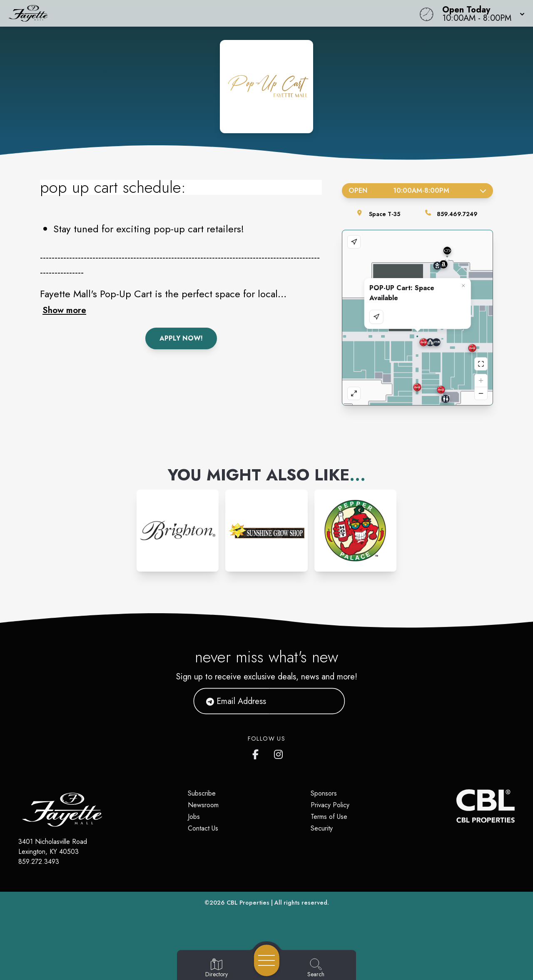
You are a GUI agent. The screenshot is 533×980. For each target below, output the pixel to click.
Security (322, 828)
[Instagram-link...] (178, 531)
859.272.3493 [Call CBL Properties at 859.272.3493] (39, 862)
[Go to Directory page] (217, 968)
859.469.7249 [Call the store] (457, 214)
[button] (481, 13)
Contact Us (203, 828)
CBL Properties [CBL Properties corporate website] (248, 903)
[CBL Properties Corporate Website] (456, 806)
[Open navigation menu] (267, 960)
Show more (64, 310)
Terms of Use (329, 817)
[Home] (202, 13)
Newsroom (203, 805)
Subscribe (202, 793)
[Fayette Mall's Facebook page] (257, 753)
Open (417, 190)
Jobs (194, 817)
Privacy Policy (330, 805)
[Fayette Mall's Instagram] (279, 753)
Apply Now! (181, 338)
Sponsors (324, 793)
